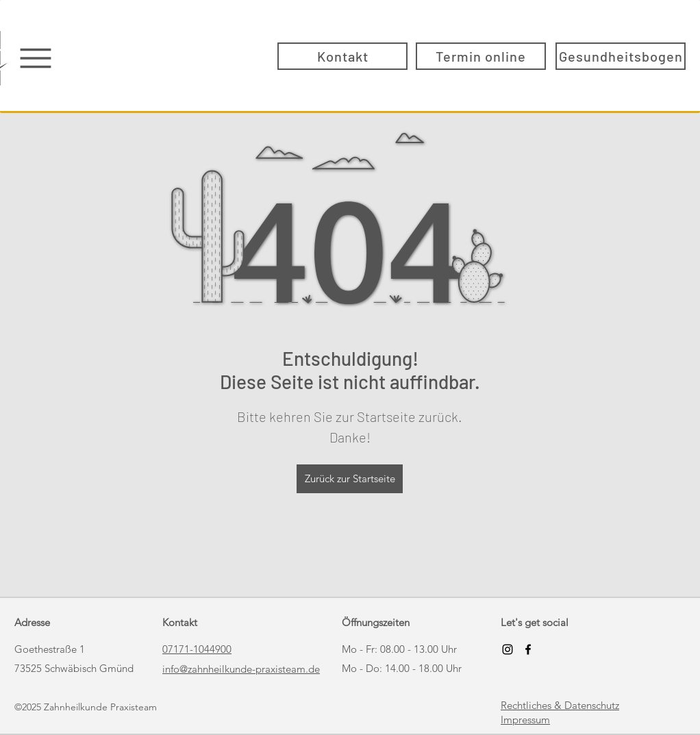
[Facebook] (528, 649)
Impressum (525, 720)
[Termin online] (481, 56)
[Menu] (35, 58)
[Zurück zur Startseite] (350, 479)
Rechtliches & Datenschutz (560, 705)
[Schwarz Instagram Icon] (508, 649)
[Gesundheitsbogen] (621, 56)
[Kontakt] (342, 56)
